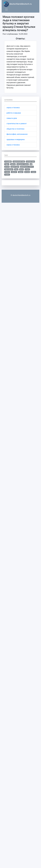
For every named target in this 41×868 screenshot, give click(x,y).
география (8, 162)
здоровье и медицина (16, 139)
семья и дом (12, 118)
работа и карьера (14, 113)
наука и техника (13, 108)
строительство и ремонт (17, 124)
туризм (13, 164)
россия (7, 167)
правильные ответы (27, 167)
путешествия (30, 162)
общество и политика (15, 129)
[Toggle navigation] (6, 10)
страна (33, 172)
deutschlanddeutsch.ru (18, 4)
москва (27, 172)
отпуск (27, 169)
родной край (15, 167)
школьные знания (23, 164)
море (16, 169)
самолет (14, 172)
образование (9, 169)
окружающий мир (19, 162)
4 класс (7, 175)
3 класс (7, 172)
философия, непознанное (17, 134)
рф (31, 164)
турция (21, 172)
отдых (7, 164)
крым (22, 169)
